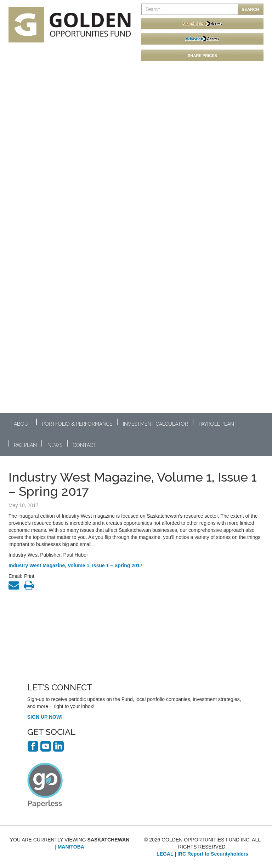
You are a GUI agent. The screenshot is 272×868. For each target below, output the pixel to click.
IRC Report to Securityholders (213, 854)
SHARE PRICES (202, 56)
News (55, 445)
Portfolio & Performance (77, 424)
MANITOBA (71, 847)
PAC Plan (25, 445)
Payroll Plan (216, 424)
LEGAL (165, 854)
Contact (85, 445)
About (23, 424)
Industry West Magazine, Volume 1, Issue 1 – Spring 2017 (75, 565)
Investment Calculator (155, 424)
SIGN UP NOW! (45, 717)
